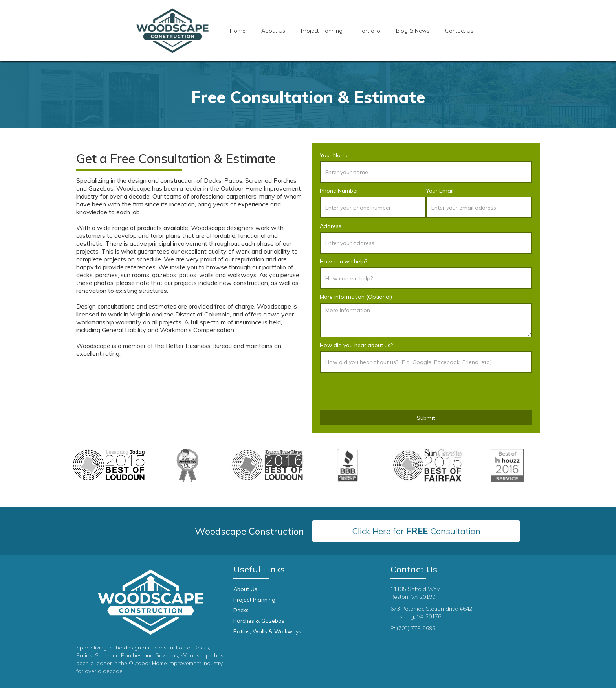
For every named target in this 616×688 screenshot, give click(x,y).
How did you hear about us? (356, 345)
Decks (241, 610)
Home (238, 31)
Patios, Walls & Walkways (267, 631)
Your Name (334, 155)
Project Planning (254, 600)
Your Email (440, 191)
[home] (172, 31)
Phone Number (339, 191)
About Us (273, 31)
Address (331, 226)
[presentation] (379, 392)
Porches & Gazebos (259, 621)
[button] (322, 31)
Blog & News (413, 31)
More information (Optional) (356, 297)
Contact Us (459, 31)
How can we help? (344, 261)
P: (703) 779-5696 (413, 628)
